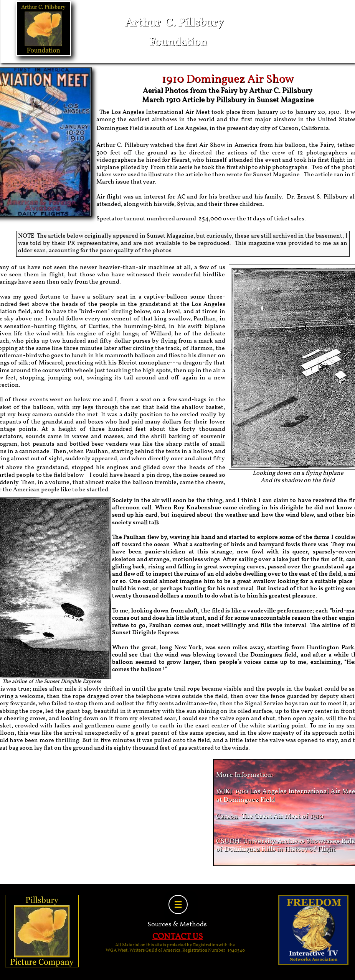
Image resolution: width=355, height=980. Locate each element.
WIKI (224, 792)
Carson (227, 817)
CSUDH (228, 841)
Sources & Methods (177, 925)
